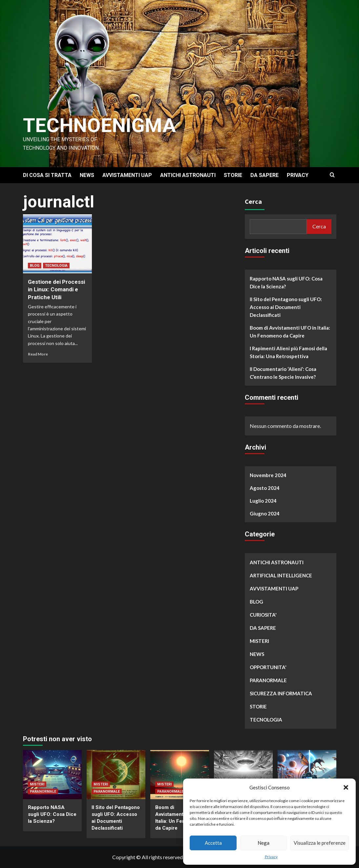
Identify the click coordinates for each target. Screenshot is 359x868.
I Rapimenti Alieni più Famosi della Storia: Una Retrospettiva (288, 352)
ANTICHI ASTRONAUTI (188, 175)
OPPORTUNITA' (268, 667)
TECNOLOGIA (56, 266)
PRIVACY (298, 175)
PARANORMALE (268, 680)
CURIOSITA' (263, 615)
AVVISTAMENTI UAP (127, 175)
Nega (264, 843)
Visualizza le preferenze (320, 843)
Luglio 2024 (263, 501)
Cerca (253, 201)
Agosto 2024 (265, 488)
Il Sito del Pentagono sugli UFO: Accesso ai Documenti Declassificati (286, 307)
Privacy (271, 857)
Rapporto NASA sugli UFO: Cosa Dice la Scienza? (286, 282)
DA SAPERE (264, 175)
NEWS (87, 175)
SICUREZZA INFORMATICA (281, 693)
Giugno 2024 (265, 513)
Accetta (213, 843)
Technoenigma (99, 125)
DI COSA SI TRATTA (47, 175)
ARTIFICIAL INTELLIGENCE (281, 575)
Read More (38, 354)
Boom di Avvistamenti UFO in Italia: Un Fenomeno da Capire (290, 332)
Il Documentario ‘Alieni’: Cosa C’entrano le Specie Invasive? (283, 373)
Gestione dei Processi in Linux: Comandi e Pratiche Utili (56, 290)
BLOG (35, 266)
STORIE (233, 175)
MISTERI (259, 641)
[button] (346, 787)
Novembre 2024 (268, 475)
